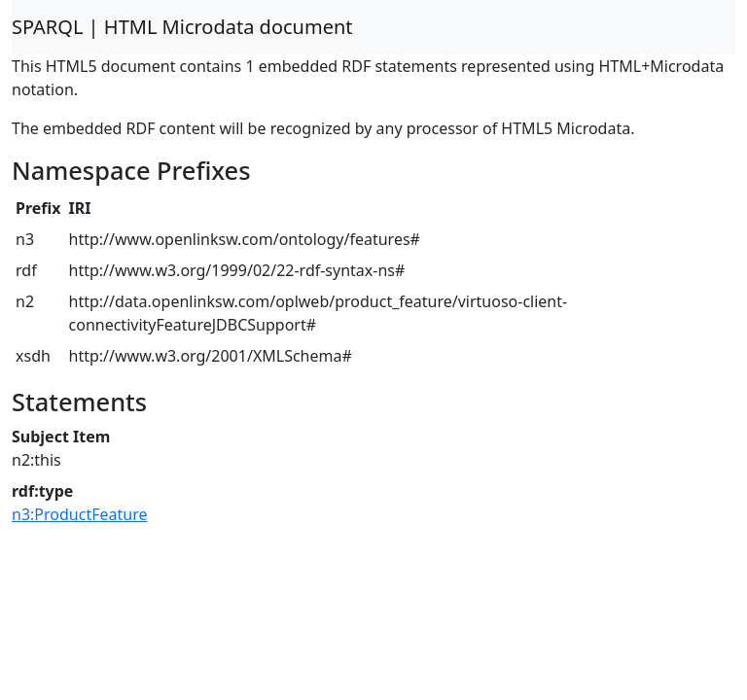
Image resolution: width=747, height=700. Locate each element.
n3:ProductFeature (79, 514)
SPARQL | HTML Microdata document (182, 27)
